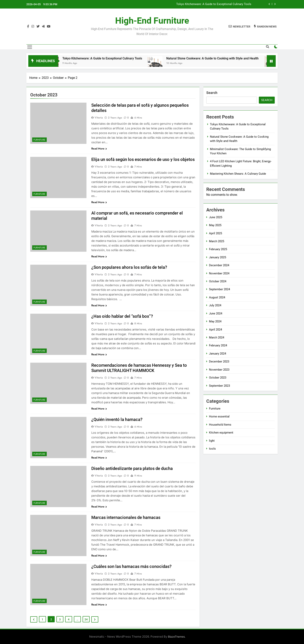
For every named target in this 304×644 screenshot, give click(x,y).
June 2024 (216, 313)
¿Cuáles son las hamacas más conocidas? (131, 566)
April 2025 (215, 233)
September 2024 (219, 289)
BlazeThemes (176, 637)
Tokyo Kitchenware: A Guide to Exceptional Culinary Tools (214, 4)
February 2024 (218, 345)
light (212, 441)
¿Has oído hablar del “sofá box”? (122, 316)
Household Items (220, 425)
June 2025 (216, 217)
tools (212, 449)
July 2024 (215, 305)
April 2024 (215, 330)
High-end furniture (152, 21)
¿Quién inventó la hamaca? (117, 419)
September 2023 (219, 386)
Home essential (219, 416)
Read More (99, 149)
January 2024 (218, 354)
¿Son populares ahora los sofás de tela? (129, 267)
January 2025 (218, 257)
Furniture (39, 140)
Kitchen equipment (221, 433)
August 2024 (217, 297)
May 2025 (215, 225)
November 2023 (219, 370)
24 (86, 619)
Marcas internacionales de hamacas (126, 517)
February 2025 (218, 249)
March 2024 (217, 337)
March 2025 (217, 241)
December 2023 (219, 361)
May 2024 (215, 321)
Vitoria (99, 118)
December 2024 (219, 265)
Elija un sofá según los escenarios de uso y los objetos (143, 159)
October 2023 (218, 378)
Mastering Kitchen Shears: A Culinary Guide (238, 174)
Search (212, 93)
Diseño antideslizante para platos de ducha (132, 468)
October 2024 (218, 281)
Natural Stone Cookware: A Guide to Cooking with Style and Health (220, 58)
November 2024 (219, 273)
